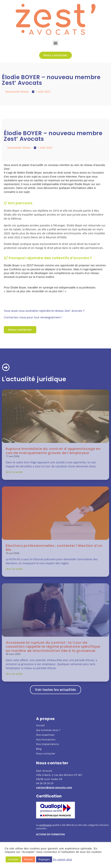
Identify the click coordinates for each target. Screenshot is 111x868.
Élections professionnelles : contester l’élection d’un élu (54, 548)
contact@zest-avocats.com (54, 787)
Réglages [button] (44, 859)
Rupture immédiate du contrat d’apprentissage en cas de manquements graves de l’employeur (53, 451)
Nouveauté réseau (17, 92)
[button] (55, 43)
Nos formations (46, 739)
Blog (39, 749)
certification (45, 825)
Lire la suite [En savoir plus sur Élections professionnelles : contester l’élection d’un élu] (14, 569)
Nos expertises (45, 735)
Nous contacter (46, 753)
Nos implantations (48, 744)
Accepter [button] (13, 859)
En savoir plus (63, 859)
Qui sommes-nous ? (48, 730)
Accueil (40, 725)
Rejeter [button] (29, 859)
